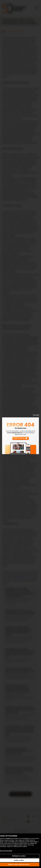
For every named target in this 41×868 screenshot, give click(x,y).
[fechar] (36, 415)
